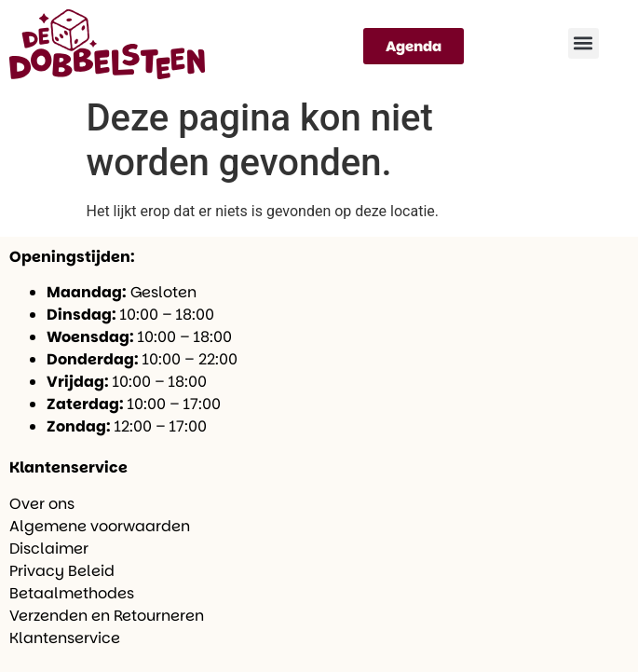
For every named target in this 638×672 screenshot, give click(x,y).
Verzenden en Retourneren (107, 616)
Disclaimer (49, 549)
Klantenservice (65, 638)
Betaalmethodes (72, 593)
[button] (584, 43)
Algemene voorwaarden (100, 526)
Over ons (42, 504)
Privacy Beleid (62, 571)
